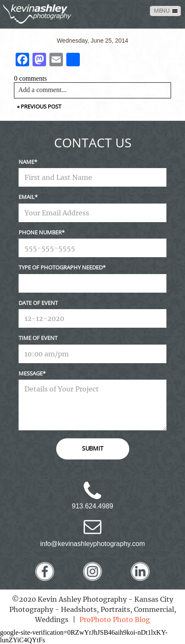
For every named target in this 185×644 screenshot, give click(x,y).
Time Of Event (38, 338)
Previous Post (41, 106)
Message (31, 373)
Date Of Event (38, 303)
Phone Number (40, 232)
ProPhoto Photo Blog (115, 620)
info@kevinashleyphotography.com (92, 544)
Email (27, 197)
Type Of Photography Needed (61, 267)
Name (26, 162)
